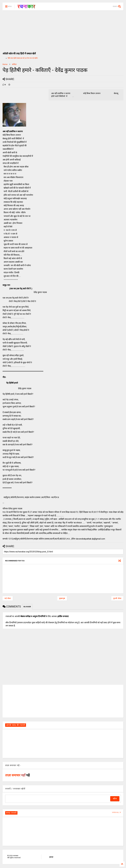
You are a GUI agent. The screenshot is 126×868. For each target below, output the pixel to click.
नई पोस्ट (8, 598)
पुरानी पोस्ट (117, 598)
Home (5, 64)
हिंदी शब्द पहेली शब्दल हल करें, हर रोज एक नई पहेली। (23, 58)
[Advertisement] (63, 30)
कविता (14, 64)
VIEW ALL (116, 812)
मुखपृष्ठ (51, 857)
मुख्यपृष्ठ (62, 598)
